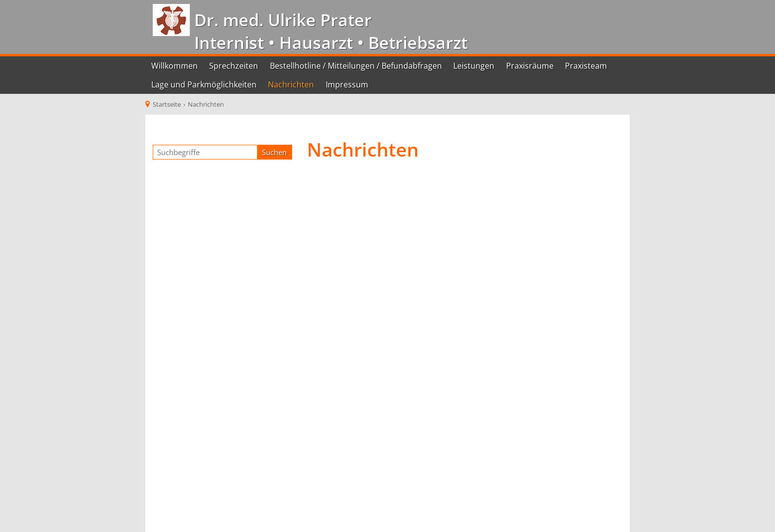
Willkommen (174, 66)
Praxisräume (530, 66)
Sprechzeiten (234, 66)
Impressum (347, 84)
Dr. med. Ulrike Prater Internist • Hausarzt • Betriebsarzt (329, 31)
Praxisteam (586, 66)
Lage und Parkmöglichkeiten (204, 84)
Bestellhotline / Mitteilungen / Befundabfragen (356, 66)
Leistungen (474, 66)
